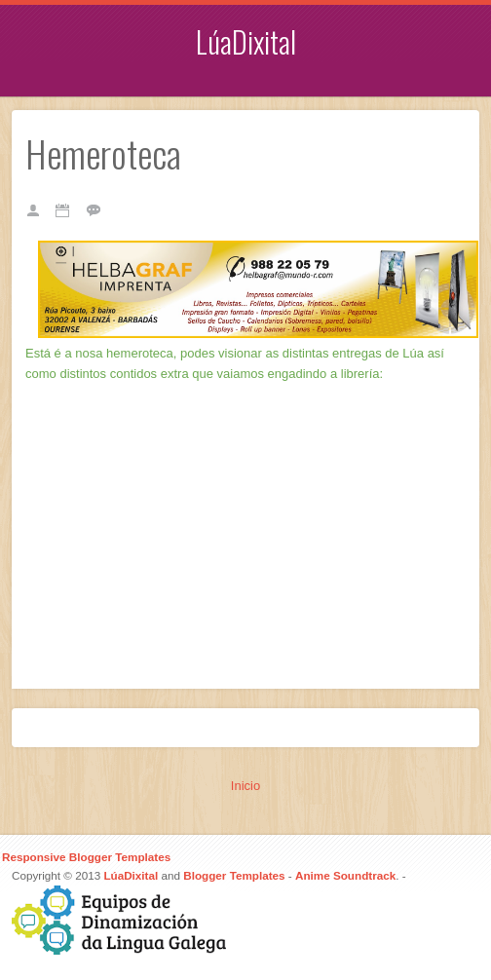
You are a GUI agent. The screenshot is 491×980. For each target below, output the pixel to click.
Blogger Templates (234, 875)
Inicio (245, 786)
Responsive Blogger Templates (86, 857)
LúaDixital (246, 41)
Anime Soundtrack (345, 875)
